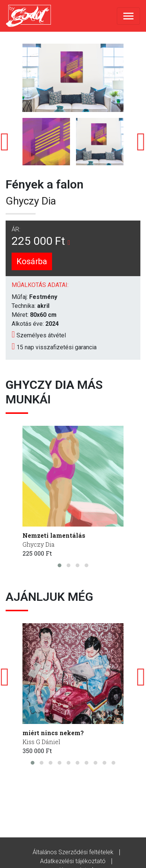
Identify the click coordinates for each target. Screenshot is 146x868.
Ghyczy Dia (31, 201)
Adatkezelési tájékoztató (73, 861)
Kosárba (32, 261)
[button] (60, 565)
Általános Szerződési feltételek (73, 852)
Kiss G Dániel (41, 742)
